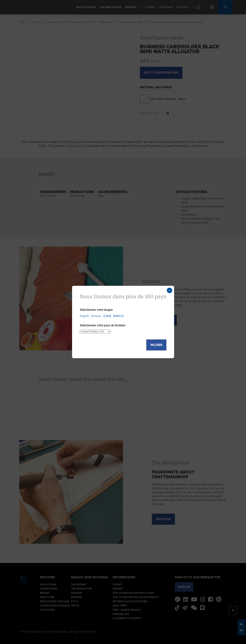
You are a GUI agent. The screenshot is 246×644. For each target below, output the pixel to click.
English (84, 316)
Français (96, 316)
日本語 (107, 316)
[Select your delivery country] (95, 332)
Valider (156, 345)
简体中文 (119, 316)
